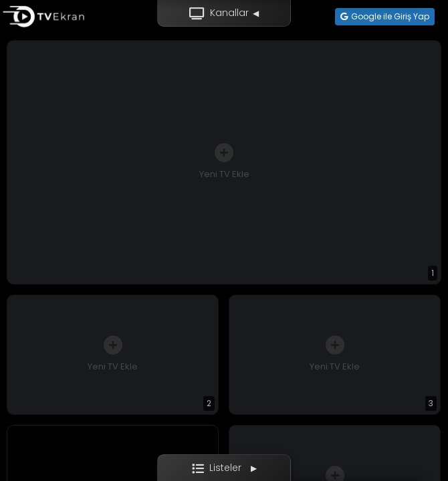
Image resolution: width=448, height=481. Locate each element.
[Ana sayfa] (43, 17)
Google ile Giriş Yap (385, 16)
